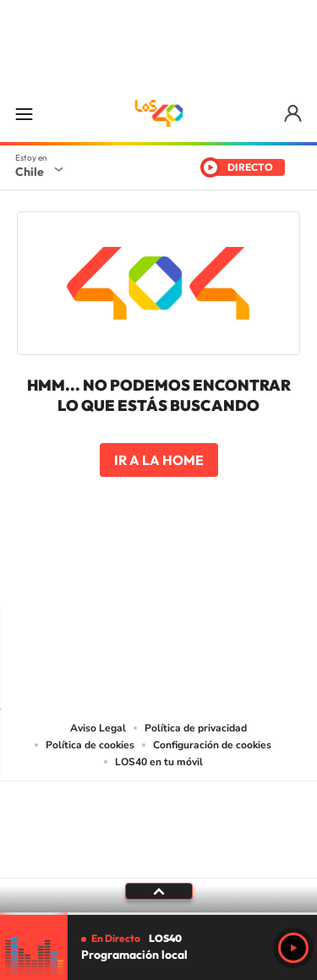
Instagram (91, 574)
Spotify (227, 574)
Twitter (159, 574)
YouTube (125, 574)
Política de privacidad (196, 728)
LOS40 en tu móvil (159, 762)
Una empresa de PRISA (159, 818)
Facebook (193, 574)
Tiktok (57, 574)
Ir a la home (159, 460)
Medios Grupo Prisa (159, 859)
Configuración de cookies (212, 745)
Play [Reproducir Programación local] (293, 948)
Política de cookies (90, 745)
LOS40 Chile (159, 113)
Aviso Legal (98, 728)
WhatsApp (260, 574)
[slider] (158, 914)
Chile (30, 172)
